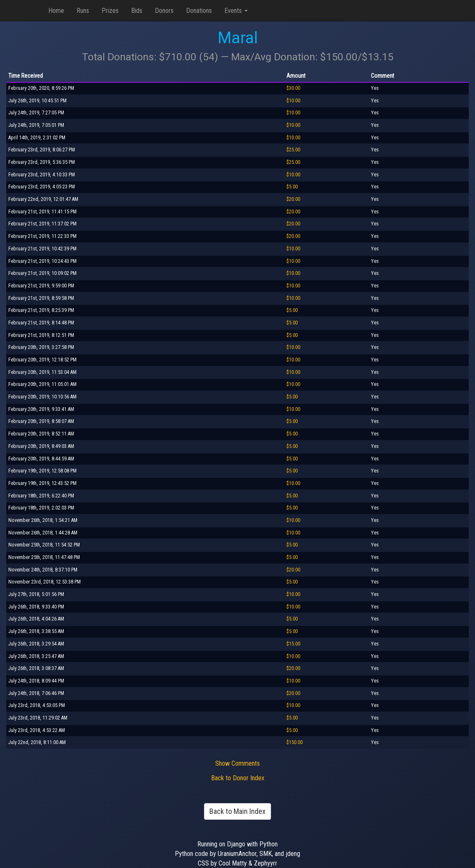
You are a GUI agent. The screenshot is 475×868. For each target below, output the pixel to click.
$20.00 (293, 199)
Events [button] (236, 11)
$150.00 (295, 742)
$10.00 (293, 101)
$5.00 (292, 187)
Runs (83, 11)
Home (56, 11)
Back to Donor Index (238, 778)
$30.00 (293, 88)
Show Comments (237, 763)
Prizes (110, 11)
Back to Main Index (237, 811)
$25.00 (293, 150)
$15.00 (293, 644)
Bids (137, 11)
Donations (199, 11)
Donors (164, 11)
